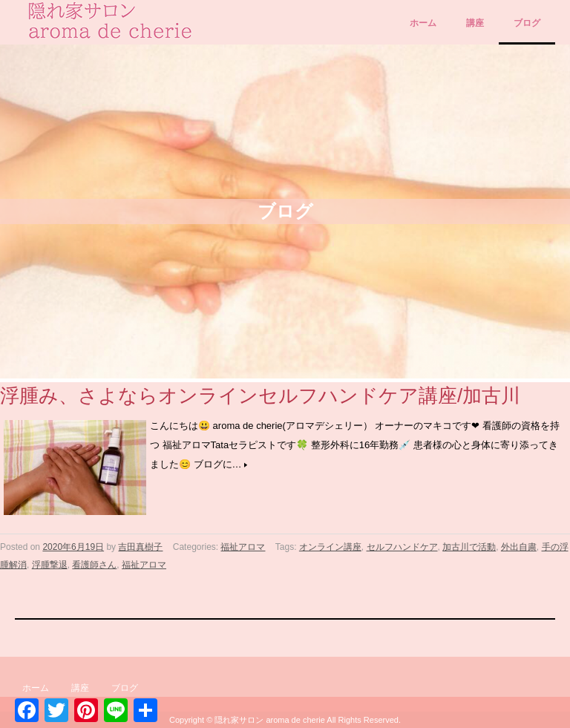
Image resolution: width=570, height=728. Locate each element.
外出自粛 (519, 547)
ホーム (423, 23)
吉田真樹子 (140, 547)
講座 (475, 23)
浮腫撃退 (50, 565)
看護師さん (94, 565)
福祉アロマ (243, 547)
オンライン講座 (330, 547)
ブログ (527, 23)
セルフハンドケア (402, 547)
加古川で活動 (469, 547)
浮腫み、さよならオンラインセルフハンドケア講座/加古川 (260, 396)
